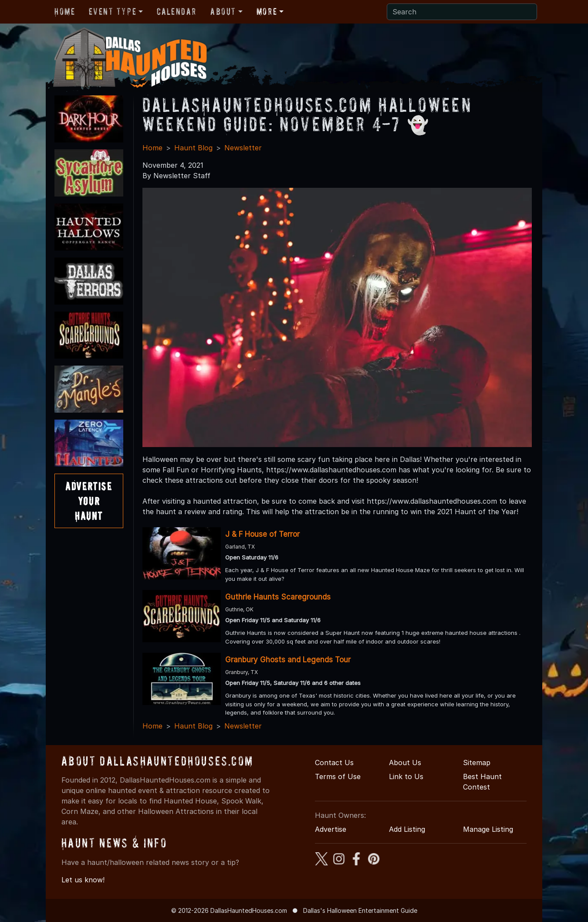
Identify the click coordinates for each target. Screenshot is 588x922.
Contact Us (334, 763)
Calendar (177, 11)
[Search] (462, 12)
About (223, 11)
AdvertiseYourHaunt (89, 501)
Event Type (113, 11)
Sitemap (477, 763)
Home (65, 11)
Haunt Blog (193, 148)
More (267, 11)
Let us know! (83, 880)
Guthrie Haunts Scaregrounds (278, 597)
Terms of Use (338, 776)
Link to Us (406, 776)
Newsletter (243, 148)
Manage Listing (488, 829)
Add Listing (407, 829)
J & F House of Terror (262, 534)
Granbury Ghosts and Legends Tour (288, 660)
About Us (405, 763)
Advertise (331, 829)
